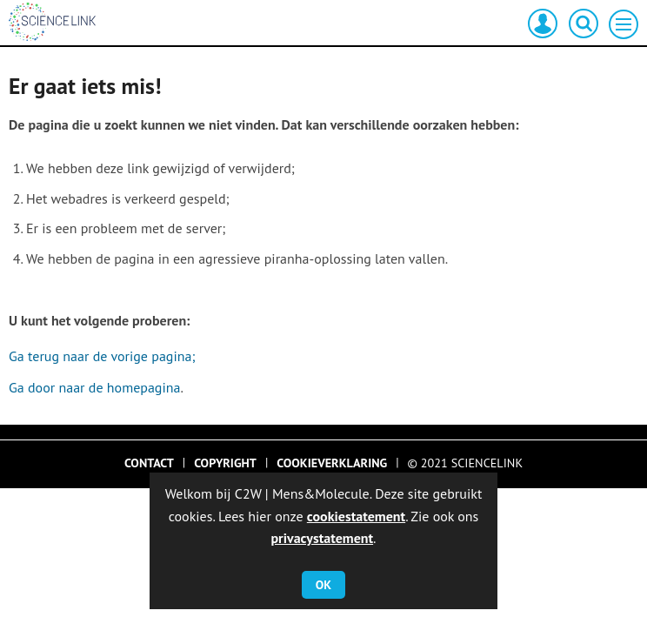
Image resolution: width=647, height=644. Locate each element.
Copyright (225, 463)
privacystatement (322, 538)
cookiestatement (356, 516)
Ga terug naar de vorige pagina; (102, 356)
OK (323, 585)
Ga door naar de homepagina (94, 387)
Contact (149, 463)
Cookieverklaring (332, 463)
